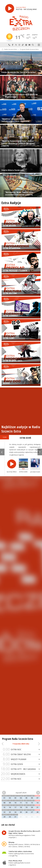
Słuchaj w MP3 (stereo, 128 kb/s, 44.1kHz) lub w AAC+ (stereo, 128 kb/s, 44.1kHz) (24, 844)
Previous (2, 452)
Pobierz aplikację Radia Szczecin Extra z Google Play (21, 854)
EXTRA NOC (21, 750)
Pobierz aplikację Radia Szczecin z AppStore (19, 863)
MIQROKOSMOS (21, 774)
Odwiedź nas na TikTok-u (23, 45)
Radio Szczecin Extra (9, 49)
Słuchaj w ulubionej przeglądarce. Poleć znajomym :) (24, 834)
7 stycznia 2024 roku (21, 744)
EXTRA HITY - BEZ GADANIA (21, 769)
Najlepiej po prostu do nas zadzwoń (9, 45)
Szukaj (33, 45)
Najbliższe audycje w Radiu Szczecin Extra (21, 429)
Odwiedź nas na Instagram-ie (19, 45)
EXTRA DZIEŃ (21, 764)
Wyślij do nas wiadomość (29, 45)
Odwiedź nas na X (16, 45)
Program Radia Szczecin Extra (29, 49)
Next (40, 452)
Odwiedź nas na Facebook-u (13, 45)
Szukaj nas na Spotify (26, 45)
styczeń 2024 (21, 793)
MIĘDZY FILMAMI (21, 759)
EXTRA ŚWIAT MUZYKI (21, 754)
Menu (39, 45)
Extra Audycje (11, 203)
